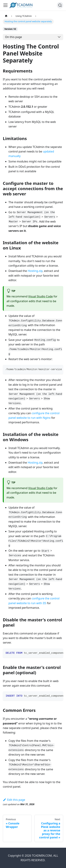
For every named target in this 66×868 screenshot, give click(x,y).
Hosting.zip (35, 271)
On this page (14, 37)
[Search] (60, 5)
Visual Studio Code (40, 296)
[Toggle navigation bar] (5, 5)
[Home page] (6, 16)
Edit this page (14, 800)
